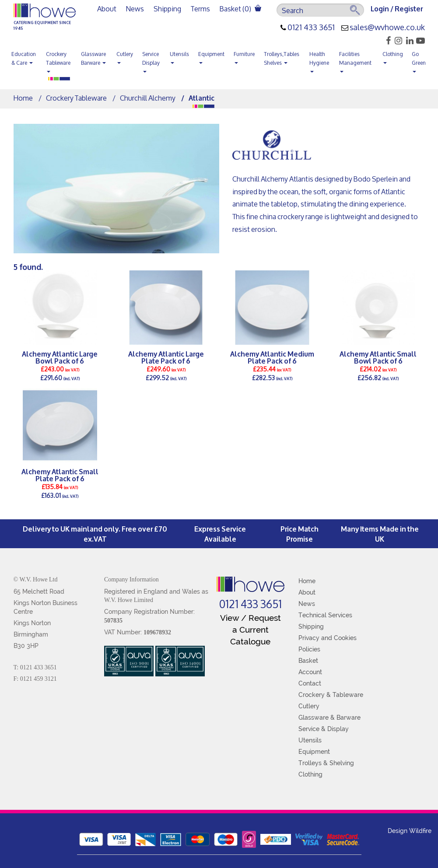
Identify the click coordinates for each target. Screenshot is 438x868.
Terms (200, 9)
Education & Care (24, 58)
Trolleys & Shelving (326, 763)
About (107, 9)
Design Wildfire (410, 831)
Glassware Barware (93, 58)
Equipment (211, 56)
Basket (308, 661)
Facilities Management (355, 61)
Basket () (240, 9)
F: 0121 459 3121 (35, 679)
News (135, 9)
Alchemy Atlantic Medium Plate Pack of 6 (272, 357)
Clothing (393, 56)
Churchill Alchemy (148, 98)
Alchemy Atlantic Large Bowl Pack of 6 (60, 357)
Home (23, 98)
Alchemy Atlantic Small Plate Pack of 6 (60, 475)
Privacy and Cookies (328, 638)
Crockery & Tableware (331, 695)
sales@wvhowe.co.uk (387, 28)
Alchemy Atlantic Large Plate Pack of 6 (166, 357)
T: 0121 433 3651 (35, 667)
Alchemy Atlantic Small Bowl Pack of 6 (378, 357)
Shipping (167, 9)
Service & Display (324, 729)
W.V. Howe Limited (129, 600)
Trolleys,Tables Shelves (282, 58)
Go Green (419, 61)
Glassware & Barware (329, 717)
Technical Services (325, 615)
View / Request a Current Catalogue (251, 630)
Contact (310, 683)
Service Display (151, 61)
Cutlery (125, 56)
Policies (309, 649)
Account (310, 672)
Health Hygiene (319, 61)
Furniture (244, 56)
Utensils (179, 56)
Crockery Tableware (58, 61)
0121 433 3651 (311, 28)
